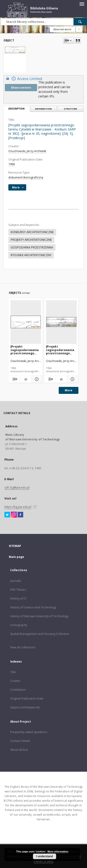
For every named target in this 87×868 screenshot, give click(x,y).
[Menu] (82, 4)
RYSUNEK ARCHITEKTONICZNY (31, 255)
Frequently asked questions (29, 732)
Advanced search (62, 29)
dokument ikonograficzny (26, 177)
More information (58, 851)
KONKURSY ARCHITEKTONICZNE (32, 232)
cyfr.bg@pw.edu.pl (17, 488)
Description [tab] (16, 109)
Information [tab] (43, 109)
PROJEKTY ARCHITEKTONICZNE (31, 240)
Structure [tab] (70, 109)
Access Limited (23, 79)
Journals (16, 581)
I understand (45, 856)
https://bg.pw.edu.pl (18, 507)
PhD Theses (18, 590)
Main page (17, 557)
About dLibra (19, 750)
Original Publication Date (27, 699)
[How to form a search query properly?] (79, 29)
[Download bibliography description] (14, 379)
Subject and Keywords (25, 707)
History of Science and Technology (33, 607)
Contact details (20, 741)
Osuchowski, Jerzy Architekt (27, 151)
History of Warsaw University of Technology (39, 616)
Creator (15, 681)
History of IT (18, 598)
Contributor (18, 690)
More (69, 390)
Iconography (19, 625)
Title (13, 672)
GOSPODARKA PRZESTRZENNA (32, 247)
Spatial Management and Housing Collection (40, 634)
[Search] (80, 22)
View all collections (23, 647)
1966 (12, 164)
